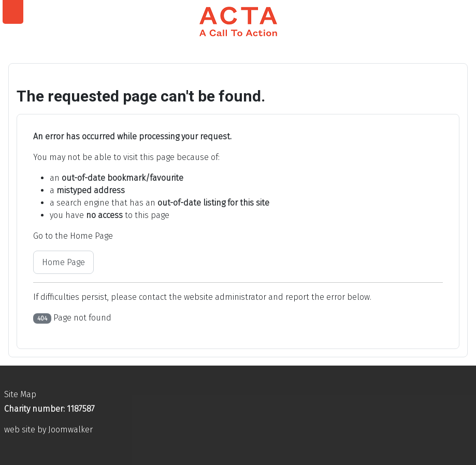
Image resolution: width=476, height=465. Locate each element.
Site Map (20, 394)
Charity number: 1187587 (49, 409)
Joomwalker (70, 430)
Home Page (63, 262)
